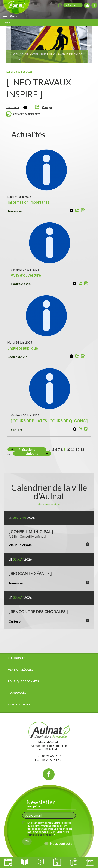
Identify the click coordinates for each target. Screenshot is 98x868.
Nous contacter (62, 843)
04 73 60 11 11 (52, 756)
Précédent (27, 449)
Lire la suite (13, 107)
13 (82, 449)
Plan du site (16, 658)
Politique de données (23, 681)
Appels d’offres (19, 704)
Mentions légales (20, 670)
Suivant (32, 453)
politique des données (40, 835)
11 (73, 449)
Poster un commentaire (27, 114)
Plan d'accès (17, 693)
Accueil (8, 23)
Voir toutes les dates (49, 504)
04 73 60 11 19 (52, 760)
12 (77, 449)
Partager (47, 107)
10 (68, 449)
